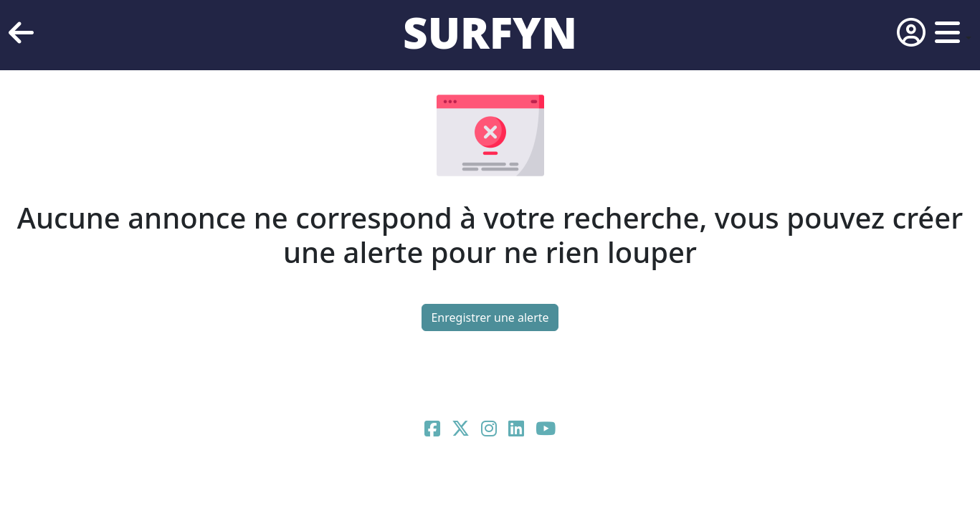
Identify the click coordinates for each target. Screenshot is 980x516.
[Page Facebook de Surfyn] (432, 431)
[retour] (21, 33)
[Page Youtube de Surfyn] (546, 431)
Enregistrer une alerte (490, 317)
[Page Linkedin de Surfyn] (516, 431)
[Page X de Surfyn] (461, 431)
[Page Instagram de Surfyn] (489, 431)
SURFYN (490, 32)
